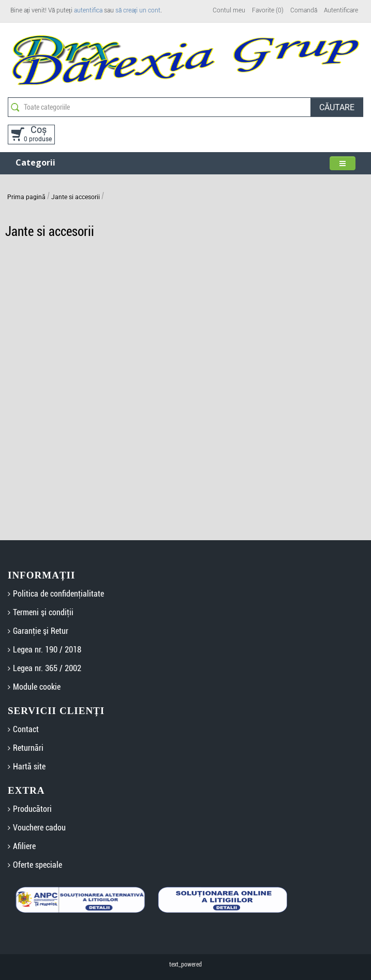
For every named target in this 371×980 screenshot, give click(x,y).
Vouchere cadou (39, 828)
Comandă (304, 10)
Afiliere (24, 846)
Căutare (337, 107)
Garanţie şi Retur (41, 631)
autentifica (88, 10)
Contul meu (229, 10)
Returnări (28, 748)
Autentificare (341, 10)
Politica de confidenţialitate (58, 594)
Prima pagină (26, 197)
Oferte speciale (38, 865)
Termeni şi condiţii (43, 612)
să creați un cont (138, 10)
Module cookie (37, 687)
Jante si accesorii (76, 197)
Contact (26, 729)
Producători (32, 809)
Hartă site (29, 767)
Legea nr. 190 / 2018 (47, 650)
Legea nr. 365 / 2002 (47, 668)
